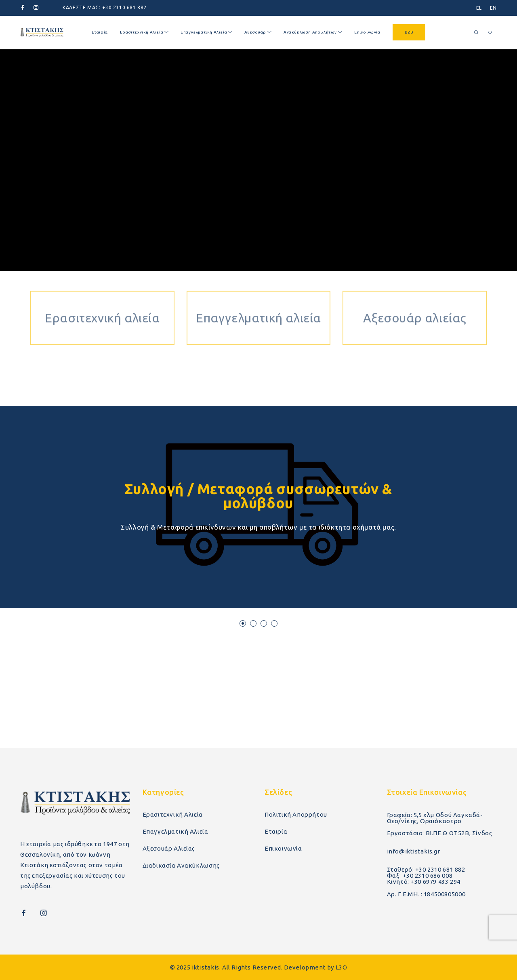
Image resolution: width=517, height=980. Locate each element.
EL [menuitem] (479, 8)
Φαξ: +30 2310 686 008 (420, 875)
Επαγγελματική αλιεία (258, 300)
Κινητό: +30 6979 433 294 (424, 882)
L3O (342, 967)
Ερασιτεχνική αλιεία (102, 300)
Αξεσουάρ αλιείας (415, 300)
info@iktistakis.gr (414, 851)
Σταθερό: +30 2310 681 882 (426, 869)
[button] (243, 623)
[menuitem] (479, 8)
